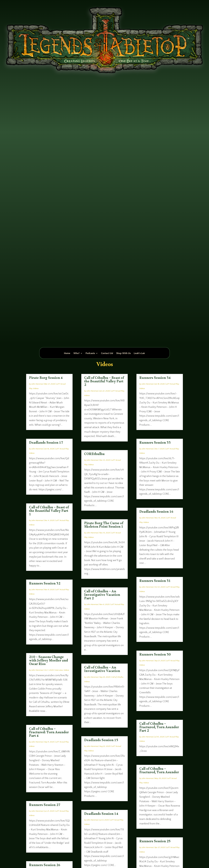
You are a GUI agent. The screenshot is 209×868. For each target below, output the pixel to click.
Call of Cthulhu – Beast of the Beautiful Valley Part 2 (104, 382)
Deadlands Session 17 (46, 443)
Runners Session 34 (155, 379)
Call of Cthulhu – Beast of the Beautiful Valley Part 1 (49, 512)
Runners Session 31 (155, 582)
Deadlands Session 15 (101, 741)
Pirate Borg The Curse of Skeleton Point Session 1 (104, 526)
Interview (59, 670)
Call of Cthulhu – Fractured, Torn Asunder (159, 771)
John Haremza (37, 384)
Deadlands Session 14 (101, 815)
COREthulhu (94, 455)
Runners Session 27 (45, 806)
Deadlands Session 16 (156, 512)
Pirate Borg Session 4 (46, 379)
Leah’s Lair (139, 353)
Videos (36, 388)
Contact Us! (107, 353)
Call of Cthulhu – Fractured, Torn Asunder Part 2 (159, 728)
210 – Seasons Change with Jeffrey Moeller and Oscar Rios (48, 661)
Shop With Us (123, 353)
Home (67, 353)
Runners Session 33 (155, 443)
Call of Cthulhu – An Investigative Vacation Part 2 (102, 596)
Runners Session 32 (45, 584)
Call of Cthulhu (117, 677)
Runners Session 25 (155, 842)
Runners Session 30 (155, 655)
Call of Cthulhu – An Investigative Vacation (102, 670)
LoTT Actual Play (62, 449)
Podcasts (90, 353)
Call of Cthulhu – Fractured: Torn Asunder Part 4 (49, 733)
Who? (76, 353)
